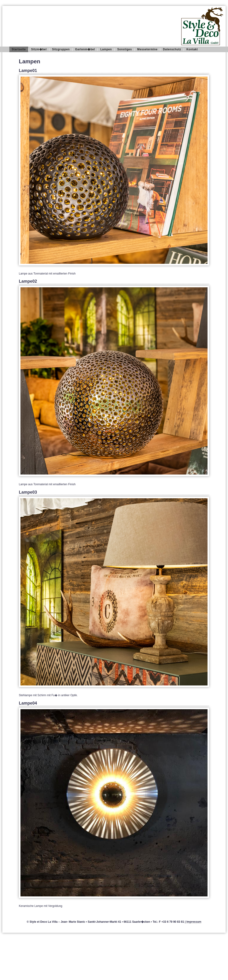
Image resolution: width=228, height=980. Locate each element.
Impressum (194, 922)
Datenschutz (172, 49)
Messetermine (147, 49)
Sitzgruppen (61, 49)
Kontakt (192, 49)
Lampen (106, 49)
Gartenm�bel (85, 49)
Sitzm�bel (39, 49)
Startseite (19, 49)
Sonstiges (125, 49)
